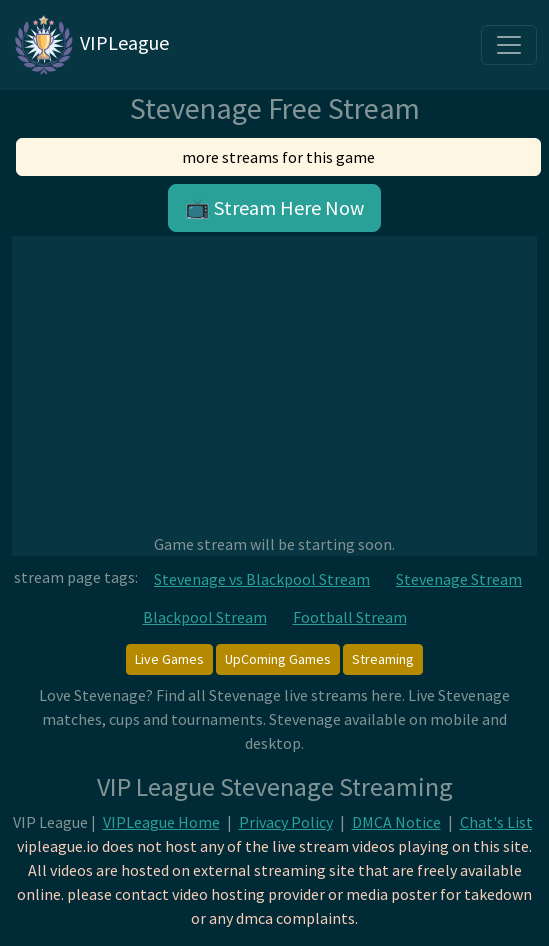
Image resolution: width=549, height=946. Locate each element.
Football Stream (350, 617)
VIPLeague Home (161, 822)
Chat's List (496, 822)
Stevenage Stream (459, 579)
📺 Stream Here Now (274, 207)
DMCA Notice (396, 822)
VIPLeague (90, 45)
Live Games (169, 659)
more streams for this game (278, 157)
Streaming (383, 659)
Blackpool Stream (205, 617)
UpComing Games (278, 659)
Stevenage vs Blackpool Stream (262, 579)
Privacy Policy (286, 822)
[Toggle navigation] (509, 45)
